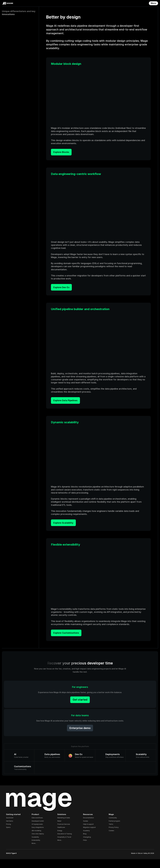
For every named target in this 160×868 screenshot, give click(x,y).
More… (36, 852)
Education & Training (65, 843)
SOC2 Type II (14, 862)
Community (112, 827)
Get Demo (12, 830)
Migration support (89, 836)
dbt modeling (38, 839)
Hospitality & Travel (65, 846)
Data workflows (39, 827)
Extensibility (38, 849)
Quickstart (12, 827)
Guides (86, 830)
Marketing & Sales (65, 827)
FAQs (85, 849)
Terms (110, 833)
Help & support (88, 833)
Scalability (37, 846)
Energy (61, 839)
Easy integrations (39, 836)
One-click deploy (39, 843)
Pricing (11, 833)
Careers (111, 839)
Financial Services (65, 833)
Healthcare (62, 836)
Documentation (88, 827)
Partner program (114, 830)
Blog (85, 843)
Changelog (87, 846)
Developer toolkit (39, 830)
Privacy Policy (113, 836)
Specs (11, 836)
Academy (86, 839)
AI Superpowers (39, 833)
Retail (60, 830)
